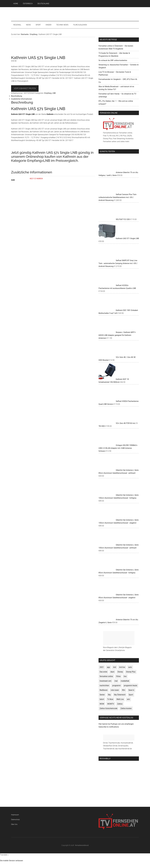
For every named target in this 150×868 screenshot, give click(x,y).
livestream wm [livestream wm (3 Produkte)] (105, 681)
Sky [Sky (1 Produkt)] (109, 695)
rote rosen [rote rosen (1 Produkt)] (115, 690)
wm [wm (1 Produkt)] (128, 699)
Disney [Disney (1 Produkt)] (120, 672)
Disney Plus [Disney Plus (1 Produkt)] (131, 672)
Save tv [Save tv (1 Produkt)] (131, 690)
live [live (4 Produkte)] (125, 676)
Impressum (15, 815)
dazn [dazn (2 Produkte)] (112, 672)
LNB (54, 93)
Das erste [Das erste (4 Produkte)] (103, 672)
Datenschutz (15, 820)
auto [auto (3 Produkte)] (130, 667)
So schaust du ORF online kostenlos (113, 60)
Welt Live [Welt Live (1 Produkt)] (120, 699)
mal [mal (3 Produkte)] (116, 681)
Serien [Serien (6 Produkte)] (102, 695)
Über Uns (14, 824)
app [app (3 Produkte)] (108, 667)
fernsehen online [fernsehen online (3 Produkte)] (106, 676)
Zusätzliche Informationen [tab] (22, 99)
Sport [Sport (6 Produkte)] (131, 695)
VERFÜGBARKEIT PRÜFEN (25, 88)
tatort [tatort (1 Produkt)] (102, 699)
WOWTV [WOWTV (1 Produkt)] (111, 704)
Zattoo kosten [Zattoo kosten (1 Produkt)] (126, 708)
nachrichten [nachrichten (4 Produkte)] (104, 686)
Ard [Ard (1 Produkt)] (115, 667)
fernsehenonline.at (75, 14)
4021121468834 (36, 179)
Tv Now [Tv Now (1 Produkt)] (110, 699)
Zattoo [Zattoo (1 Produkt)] (120, 704)
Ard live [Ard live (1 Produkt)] (122, 667)
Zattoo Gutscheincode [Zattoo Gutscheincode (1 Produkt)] (108, 708)
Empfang (34, 34)
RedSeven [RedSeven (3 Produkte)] (104, 690)
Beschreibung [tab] (17, 96)
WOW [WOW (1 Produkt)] (102, 704)
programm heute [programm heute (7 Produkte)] (130, 686)
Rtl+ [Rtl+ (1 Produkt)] (124, 690)
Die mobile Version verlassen (11, 861)
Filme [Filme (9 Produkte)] (118, 676)
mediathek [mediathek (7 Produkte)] (125, 681)
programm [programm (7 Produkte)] (116, 686)
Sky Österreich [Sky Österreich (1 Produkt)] (120, 695)
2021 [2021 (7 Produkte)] (102, 667)
